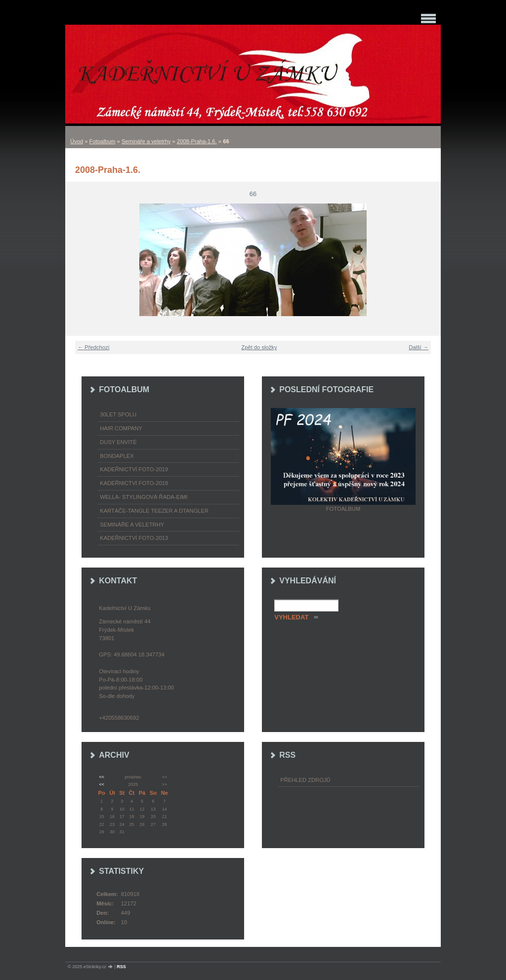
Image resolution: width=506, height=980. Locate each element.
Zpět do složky (259, 347)
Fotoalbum (103, 141)
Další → (419, 347)
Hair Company (121, 428)
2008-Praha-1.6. (197, 141)
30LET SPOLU (118, 414)
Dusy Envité (118, 442)
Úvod (77, 141)
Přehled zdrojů (305, 780)
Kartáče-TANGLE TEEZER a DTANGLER (154, 511)
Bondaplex (117, 456)
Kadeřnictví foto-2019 (134, 469)
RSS (121, 967)
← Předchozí (94, 347)
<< (101, 777)
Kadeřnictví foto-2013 (134, 538)
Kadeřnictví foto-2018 (134, 483)
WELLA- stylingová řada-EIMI (144, 497)
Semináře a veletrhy (146, 141)
